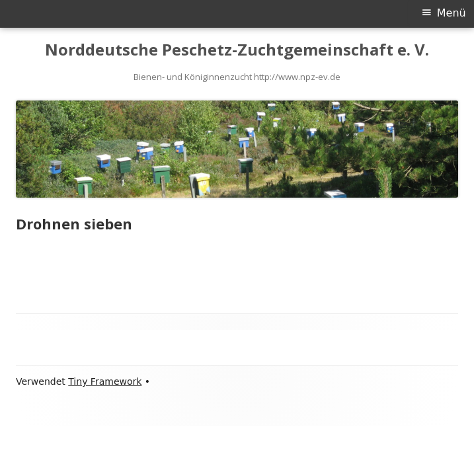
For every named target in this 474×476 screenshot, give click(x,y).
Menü (452, 13)
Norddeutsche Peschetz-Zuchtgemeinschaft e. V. (237, 50)
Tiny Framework (105, 381)
